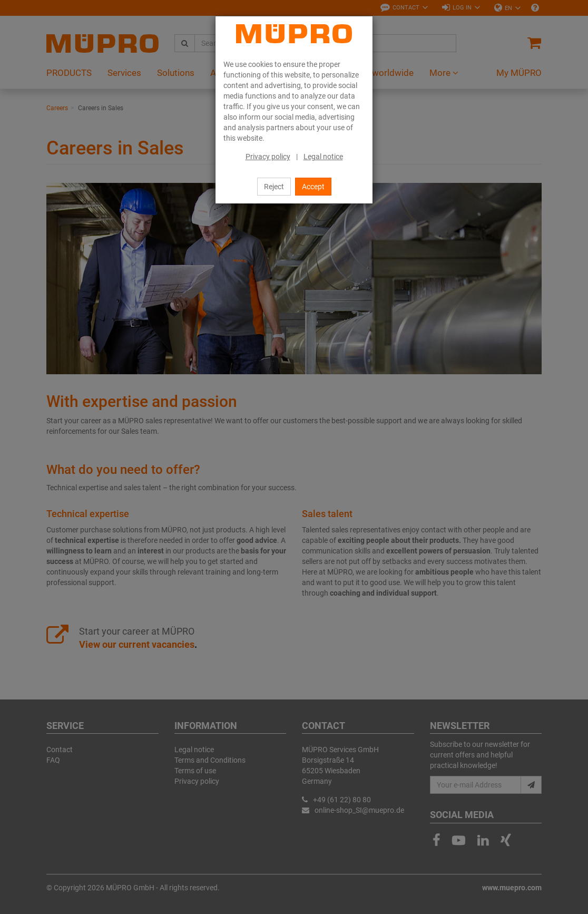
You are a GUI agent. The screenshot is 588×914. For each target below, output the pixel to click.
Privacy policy (268, 157)
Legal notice (323, 157)
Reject (274, 187)
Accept (313, 187)
